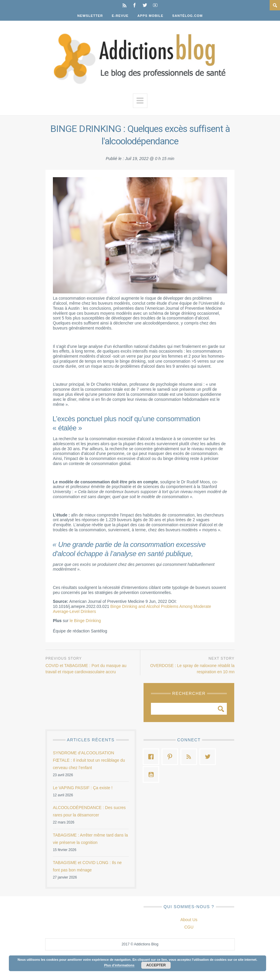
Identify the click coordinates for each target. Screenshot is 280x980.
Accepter (156, 965)
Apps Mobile (150, 16)
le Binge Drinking (85, 621)
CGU (189, 927)
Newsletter (90, 16)
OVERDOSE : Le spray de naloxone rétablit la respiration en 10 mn (192, 669)
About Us (189, 920)
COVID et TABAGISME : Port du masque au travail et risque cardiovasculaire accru (86, 669)
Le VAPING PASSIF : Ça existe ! (83, 788)
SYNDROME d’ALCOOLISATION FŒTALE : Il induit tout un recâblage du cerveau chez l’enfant (89, 760)
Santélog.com (187, 16)
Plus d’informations (119, 965)
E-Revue (120, 16)
